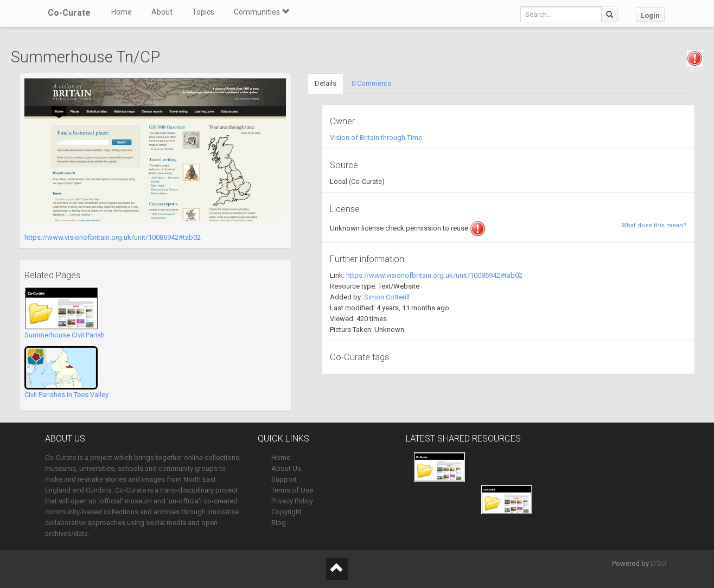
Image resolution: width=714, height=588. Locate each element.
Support (284, 479)
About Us (286, 468)
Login (650, 15)
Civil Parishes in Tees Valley (66, 395)
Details (326, 83)
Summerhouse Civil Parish (65, 335)
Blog (279, 523)
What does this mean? (654, 225)
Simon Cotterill (387, 297)
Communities (262, 12)
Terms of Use (292, 490)
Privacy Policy (292, 501)
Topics (203, 12)
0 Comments (371, 83)
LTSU (658, 563)
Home (122, 12)
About (162, 12)
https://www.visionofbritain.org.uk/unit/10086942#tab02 (113, 237)
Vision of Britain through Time (376, 138)
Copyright (286, 512)
